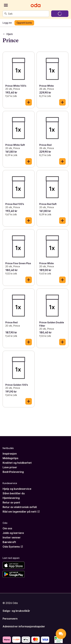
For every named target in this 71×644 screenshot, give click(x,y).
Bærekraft (9, 542)
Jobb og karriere (13, 533)
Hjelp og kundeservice (17, 489)
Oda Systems (13, 547)
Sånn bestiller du (14, 493)
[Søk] (6, 14)
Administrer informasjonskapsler (24, 626)
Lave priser (10, 467)
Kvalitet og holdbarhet (17, 463)
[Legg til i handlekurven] (29, 102)
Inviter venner (12, 537)
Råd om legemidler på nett (21, 512)
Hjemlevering (11, 498)
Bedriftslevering (13, 472)
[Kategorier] (6, 5)
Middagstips (10, 458)
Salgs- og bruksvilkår (16, 611)
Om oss (7, 528)
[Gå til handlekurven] (60, 14)
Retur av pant (11, 502)
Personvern (10, 619)
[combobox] (28, 14)
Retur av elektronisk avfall (20, 507)
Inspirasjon (10, 454)
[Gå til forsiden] (36, 5)
